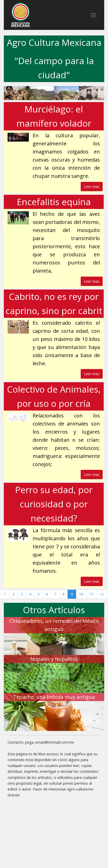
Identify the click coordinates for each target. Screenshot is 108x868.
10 (81, 594)
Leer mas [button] (92, 187)
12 (102, 594)
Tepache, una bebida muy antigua (54, 697)
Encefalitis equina (54, 202)
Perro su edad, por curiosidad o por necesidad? (54, 504)
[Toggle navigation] (93, 15)
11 (92, 594)
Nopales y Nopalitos (54, 659)
